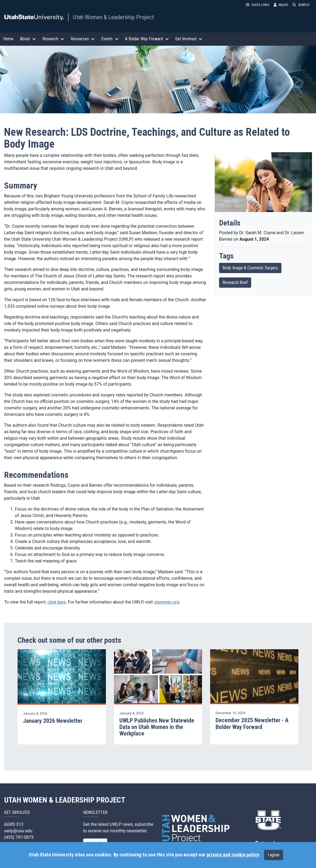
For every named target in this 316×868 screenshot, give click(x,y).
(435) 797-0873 (19, 837)
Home (8, 39)
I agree (274, 855)
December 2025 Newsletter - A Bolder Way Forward (252, 723)
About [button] (28, 39)
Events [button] (110, 39)
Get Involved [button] (189, 39)
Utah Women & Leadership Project (113, 17)
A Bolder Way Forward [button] (147, 39)
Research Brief (235, 282)
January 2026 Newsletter (53, 721)
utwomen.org (167, 602)
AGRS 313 (14, 824)
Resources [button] (83, 39)
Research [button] (53, 39)
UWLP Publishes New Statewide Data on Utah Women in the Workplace (157, 727)
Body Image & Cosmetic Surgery (250, 268)
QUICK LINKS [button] (258, 5)
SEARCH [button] (301, 5)
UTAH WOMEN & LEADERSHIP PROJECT (65, 800)
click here (57, 602)
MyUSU (281, 5)
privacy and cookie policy (233, 855)
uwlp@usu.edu (18, 831)
